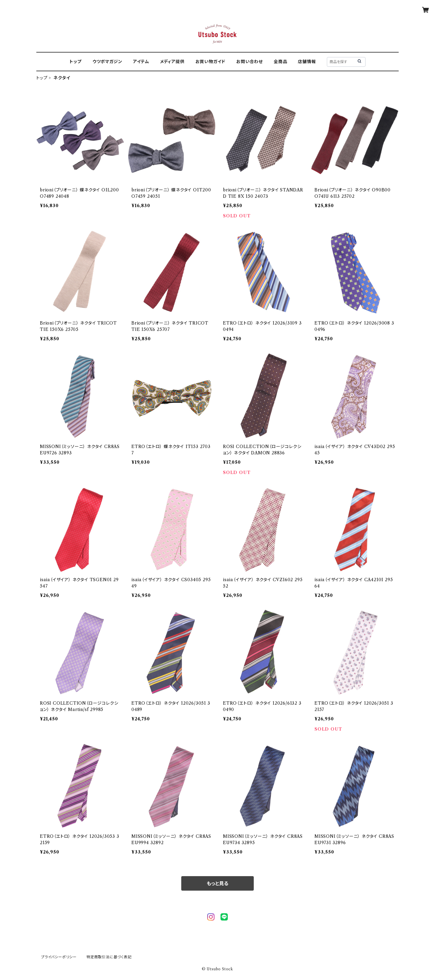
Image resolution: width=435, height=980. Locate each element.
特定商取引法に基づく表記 (109, 957)
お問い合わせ (250, 62)
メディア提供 (172, 62)
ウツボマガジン (107, 62)
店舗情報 (307, 62)
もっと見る (217, 883)
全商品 (280, 62)
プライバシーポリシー (59, 957)
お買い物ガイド (211, 62)
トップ (75, 62)
